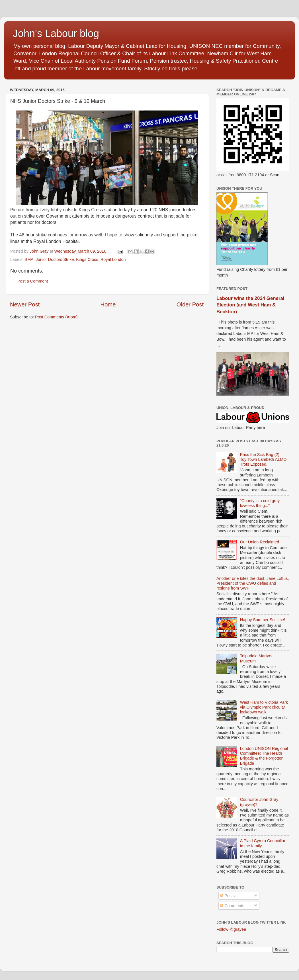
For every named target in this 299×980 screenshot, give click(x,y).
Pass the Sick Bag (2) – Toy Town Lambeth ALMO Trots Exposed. (263, 460)
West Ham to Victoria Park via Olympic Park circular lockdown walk (264, 707)
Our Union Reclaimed (260, 542)
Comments (232, 906)
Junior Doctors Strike (55, 259)
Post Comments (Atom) (56, 317)
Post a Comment (33, 281)
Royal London (113, 259)
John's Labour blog (56, 33)
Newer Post (25, 304)
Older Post (190, 304)
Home (108, 304)
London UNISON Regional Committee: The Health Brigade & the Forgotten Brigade (264, 756)
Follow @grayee (231, 929)
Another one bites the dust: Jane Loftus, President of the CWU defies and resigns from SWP (253, 583)
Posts (227, 896)
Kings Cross (87, 259)
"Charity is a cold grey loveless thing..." (260, 503)
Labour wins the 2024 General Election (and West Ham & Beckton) (250, 305)
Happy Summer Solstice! (263, 620)
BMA (29, 259)
